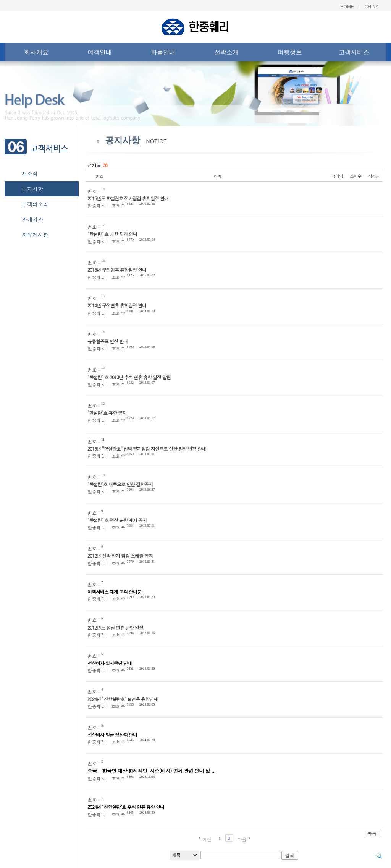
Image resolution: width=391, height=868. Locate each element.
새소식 (30, 174)
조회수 (355, 176)
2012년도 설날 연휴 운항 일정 (115, 627)
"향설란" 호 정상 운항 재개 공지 (117, 520)
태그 (378, 855)
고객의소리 (35, 204)
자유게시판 (35, 235)
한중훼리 (97, 205)
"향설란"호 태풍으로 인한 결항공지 (120, 484)
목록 (372, 833)
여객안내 (100, 54)
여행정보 (290, 54)
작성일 (374, 176)
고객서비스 (354, 54)
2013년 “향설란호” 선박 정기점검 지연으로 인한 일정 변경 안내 (147, 449)
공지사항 (32, 189)
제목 (217, 176)
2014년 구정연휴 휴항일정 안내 (117, 305)
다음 (242, 839)
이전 (207, 839)
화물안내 (163, 54)
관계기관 (32, 219)
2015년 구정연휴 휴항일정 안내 (117, 270)
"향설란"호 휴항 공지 (107, 413)
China (372, 7)
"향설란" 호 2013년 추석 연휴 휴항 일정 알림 (129, 377)
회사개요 (36, 54)
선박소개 (226, 54)
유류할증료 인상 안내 (107, 341)
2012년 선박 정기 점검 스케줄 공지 (120, 556)
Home (347, 7)
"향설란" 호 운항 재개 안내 (112, 234)
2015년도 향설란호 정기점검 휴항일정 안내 (128, 198)
